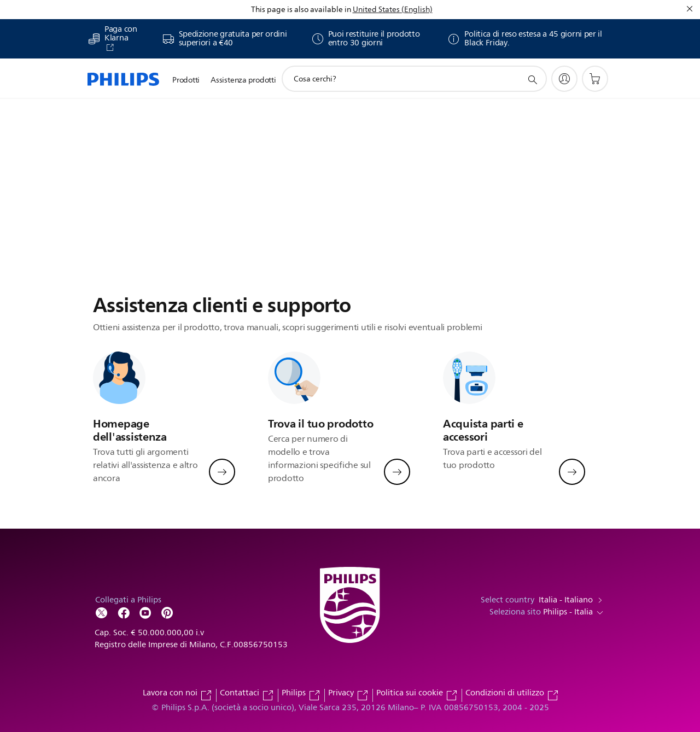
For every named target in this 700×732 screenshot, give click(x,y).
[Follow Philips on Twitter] (102, 612)
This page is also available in (301, 10)
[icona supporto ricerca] (532, 79)
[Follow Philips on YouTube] (145, 612)
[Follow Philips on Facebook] (124, 612)
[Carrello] (595, 79)
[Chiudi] (690, 9)
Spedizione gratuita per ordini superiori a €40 (233, 39)
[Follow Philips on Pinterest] (167, 612)
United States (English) (393, 10)
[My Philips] (564, 79)
